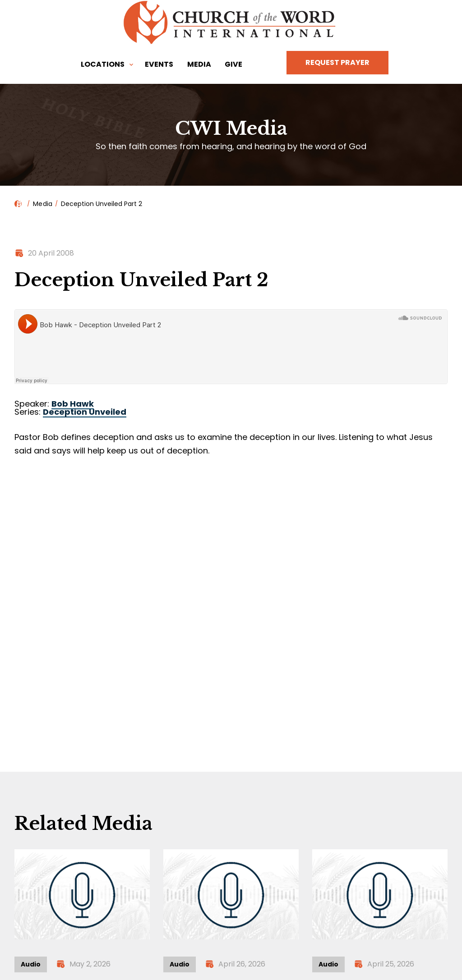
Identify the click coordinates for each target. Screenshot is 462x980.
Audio (31, 964)
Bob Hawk (73, 404)
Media (199, 64)
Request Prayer (337, 62)
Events (159, 64)
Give (233, 64)
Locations (103, 64)
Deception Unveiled (85, 412)
